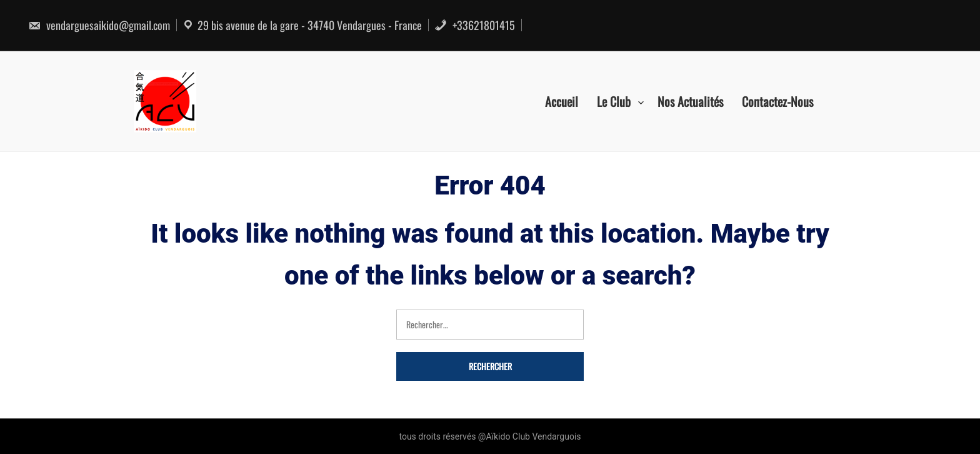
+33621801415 (475, 25)
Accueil (562, 101)
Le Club (614, 101)
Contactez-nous (777, 101)
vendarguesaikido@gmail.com (99, 25)
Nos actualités (690, 101)
